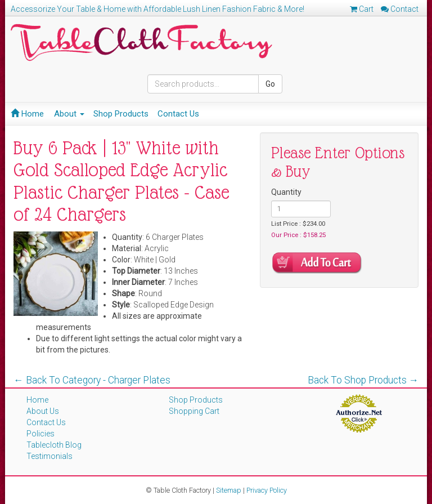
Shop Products (121, 114)
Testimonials (49, 456)
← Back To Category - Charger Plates (92, 380)
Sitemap (229, 490)
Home (27, 114)
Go (270, 84)
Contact (400, 9)
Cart (362, 9)
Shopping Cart (194, 411)
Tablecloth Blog (54, 445)
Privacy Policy (267, 490)
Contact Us (178, 114)
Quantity (286, 192)
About (69, 114)
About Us (43, 411)
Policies (40, 434)
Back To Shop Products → (363, 380)
